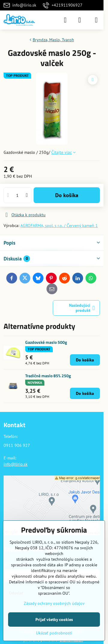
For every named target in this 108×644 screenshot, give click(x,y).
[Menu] (96, 20)
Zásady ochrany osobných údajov (54, 603)
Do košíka (67, 195)
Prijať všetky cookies (54, 620)
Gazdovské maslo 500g (46, 342)
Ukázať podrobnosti (54, 633)
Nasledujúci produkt (82, 308)
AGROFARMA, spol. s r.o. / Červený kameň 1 (59, 226)
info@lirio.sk (16, 464)
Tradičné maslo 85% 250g (48, 376)
